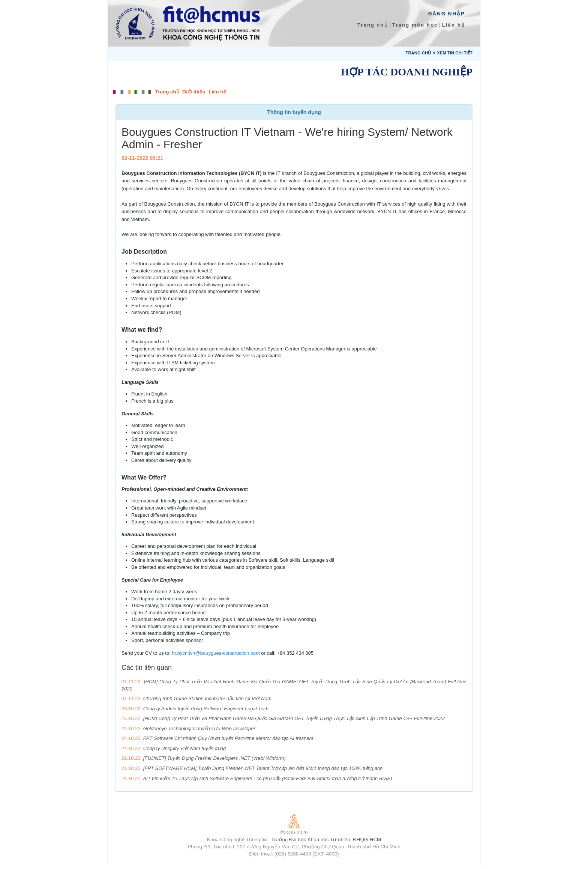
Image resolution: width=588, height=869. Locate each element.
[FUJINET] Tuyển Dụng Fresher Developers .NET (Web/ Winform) (214, 758)
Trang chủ (373, 25)
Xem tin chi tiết (455, 53)
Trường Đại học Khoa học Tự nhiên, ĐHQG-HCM (326, 840)
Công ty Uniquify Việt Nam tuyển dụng (184, 748)
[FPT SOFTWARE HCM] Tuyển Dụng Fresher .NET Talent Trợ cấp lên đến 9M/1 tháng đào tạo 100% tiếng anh (263, 768)
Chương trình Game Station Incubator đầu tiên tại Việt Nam (207, 698)
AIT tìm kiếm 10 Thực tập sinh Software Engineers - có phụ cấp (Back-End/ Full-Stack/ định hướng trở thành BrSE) (267, 778)
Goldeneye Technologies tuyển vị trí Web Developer (199, 728)
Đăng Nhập (447, 14)
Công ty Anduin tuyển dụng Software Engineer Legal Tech (206, 709)
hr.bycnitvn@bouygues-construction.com (216, 653)
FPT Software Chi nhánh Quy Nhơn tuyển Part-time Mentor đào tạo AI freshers (228, 738)
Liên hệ (454, 25)
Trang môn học (415, 25)
